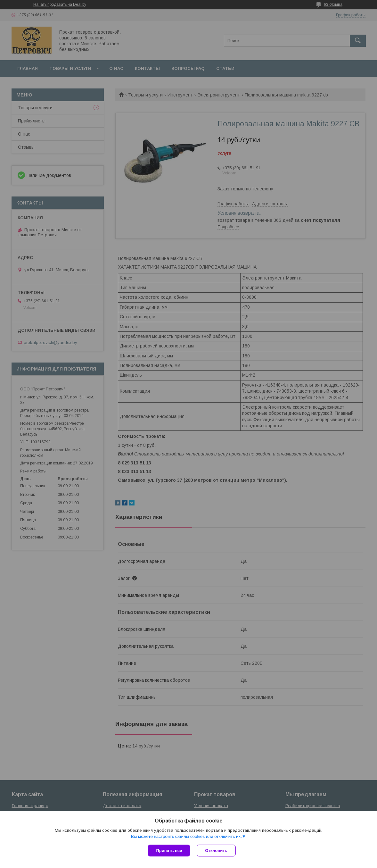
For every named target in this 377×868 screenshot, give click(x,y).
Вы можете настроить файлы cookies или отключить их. (186, 836)
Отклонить (216, 851)
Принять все (169, 851)
